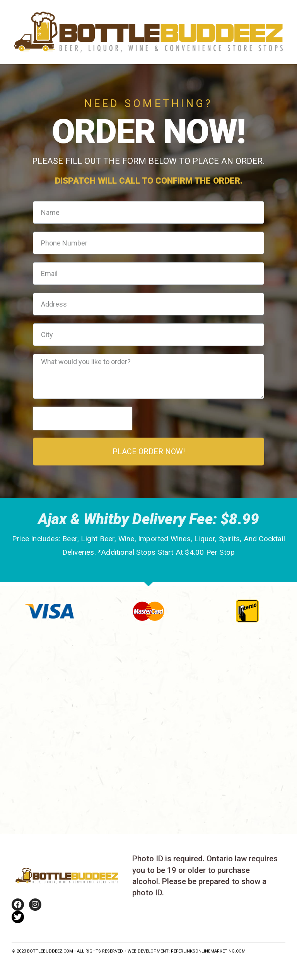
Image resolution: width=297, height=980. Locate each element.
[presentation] (82, 418)
